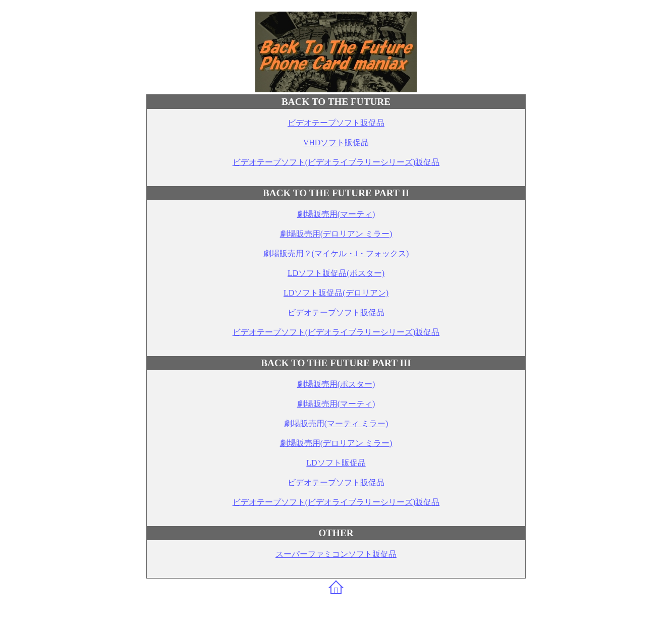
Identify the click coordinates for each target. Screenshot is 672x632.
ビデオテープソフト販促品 (336, 123)
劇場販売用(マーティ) (336, 214)
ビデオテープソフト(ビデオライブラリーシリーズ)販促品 (336, 162)
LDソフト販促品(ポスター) (336, 273)
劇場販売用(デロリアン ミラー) (336, 234)
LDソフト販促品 (336, 463)
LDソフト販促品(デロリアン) (336, 293)
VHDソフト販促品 (336, 142)
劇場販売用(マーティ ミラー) (336, 423)
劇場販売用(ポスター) (336, 384)
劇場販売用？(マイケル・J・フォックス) (336, 253)
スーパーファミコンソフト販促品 (336, 554)
